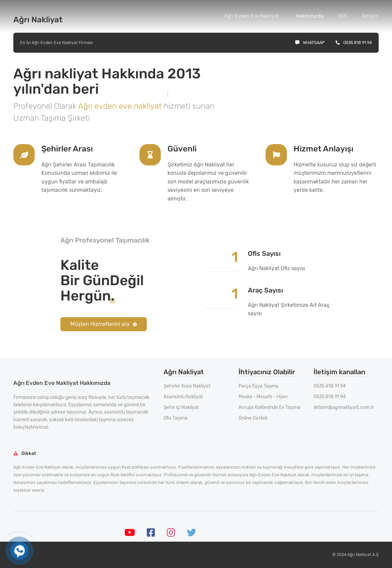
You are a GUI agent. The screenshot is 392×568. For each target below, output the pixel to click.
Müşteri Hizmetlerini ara (104, 324)
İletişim (370, 16)
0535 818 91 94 (354, 43)
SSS (342, 16)
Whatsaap (310, 43)
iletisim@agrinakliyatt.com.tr (344, 407)
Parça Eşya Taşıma (259, 386)
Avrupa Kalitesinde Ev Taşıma (269, 407)
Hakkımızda (310, 16)
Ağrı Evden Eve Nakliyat (252, 16)
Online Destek (253, 418)
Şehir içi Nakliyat (181, 407)
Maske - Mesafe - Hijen (263, 397)
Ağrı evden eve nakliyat (121, 106)
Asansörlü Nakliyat (183, 397)
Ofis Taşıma (175, 418)
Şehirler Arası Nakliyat (187, 386)
